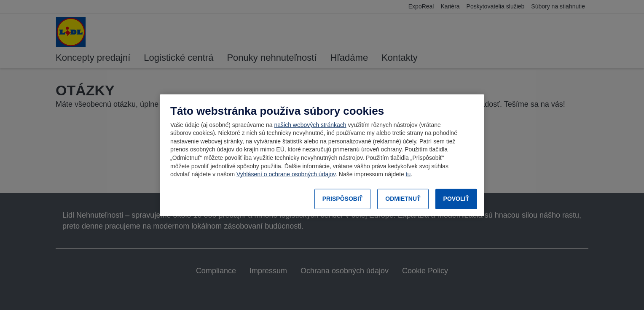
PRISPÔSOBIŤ (343, 199)
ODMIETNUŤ (403, 199)
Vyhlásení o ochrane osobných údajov (286, 174)
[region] (322, 155)
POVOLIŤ (456, 199)
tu (408, 174)
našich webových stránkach (310, 125)
